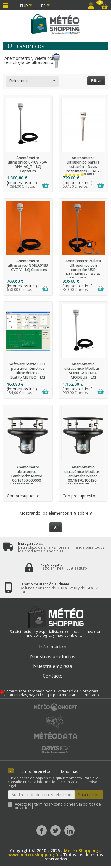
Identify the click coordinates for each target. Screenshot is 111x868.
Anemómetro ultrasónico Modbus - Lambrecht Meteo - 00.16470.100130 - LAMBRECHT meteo (83, 476)
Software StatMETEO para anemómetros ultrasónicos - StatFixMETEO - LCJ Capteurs (28, 373)
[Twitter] (55, 830)
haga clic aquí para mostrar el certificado (64, 695)
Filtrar (96, 81)
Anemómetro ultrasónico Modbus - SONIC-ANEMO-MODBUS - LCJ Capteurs (83, 373)
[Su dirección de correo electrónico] (41, 795)
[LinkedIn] (69, 830)
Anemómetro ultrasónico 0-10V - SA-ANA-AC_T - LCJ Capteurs (28, 164)
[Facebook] (42, 830)
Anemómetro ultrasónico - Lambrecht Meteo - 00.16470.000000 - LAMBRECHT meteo (28, 476)
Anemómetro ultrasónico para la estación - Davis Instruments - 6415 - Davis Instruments (83, 167)
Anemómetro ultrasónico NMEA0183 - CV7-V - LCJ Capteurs (28, 265)
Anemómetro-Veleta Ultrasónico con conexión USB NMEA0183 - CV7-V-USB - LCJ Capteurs (83, 270)
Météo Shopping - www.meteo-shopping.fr (55, 853)
